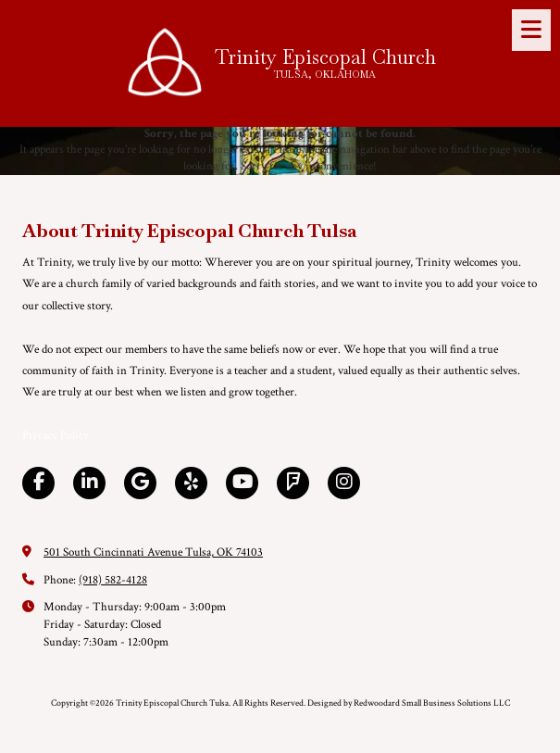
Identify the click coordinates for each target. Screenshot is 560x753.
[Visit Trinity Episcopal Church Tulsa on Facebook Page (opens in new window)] (38, 483)
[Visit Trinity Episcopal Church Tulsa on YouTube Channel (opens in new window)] (242, 483)
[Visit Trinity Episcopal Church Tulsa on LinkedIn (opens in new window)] (89, 483)
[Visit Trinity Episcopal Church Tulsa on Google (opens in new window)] (140, 483)
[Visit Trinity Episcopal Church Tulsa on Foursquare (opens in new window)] (293, 483)
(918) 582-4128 (113, 580)
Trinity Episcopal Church (325, 57)
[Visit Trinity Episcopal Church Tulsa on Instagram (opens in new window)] (344, 483)
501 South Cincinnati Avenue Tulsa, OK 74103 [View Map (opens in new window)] (153, 552)
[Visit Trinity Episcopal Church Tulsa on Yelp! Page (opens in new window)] (191, 483)
